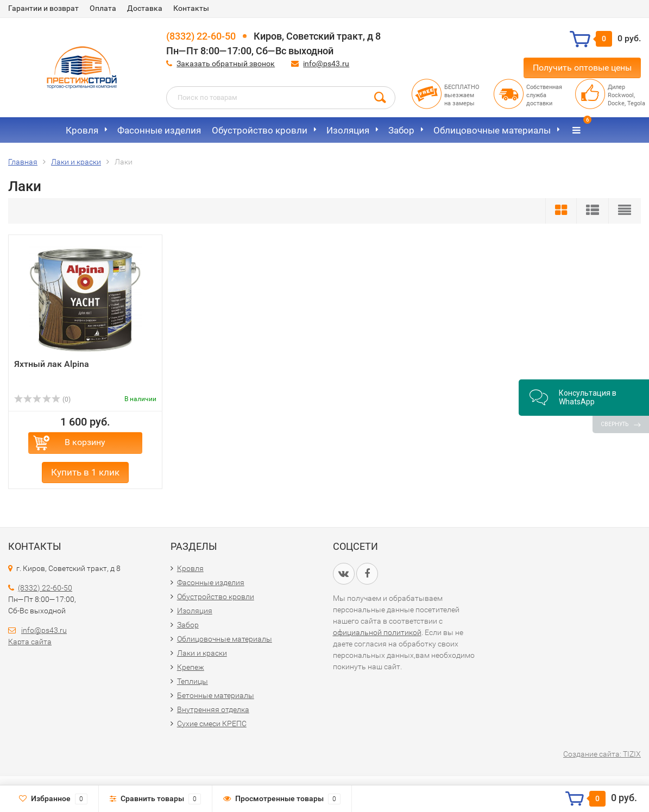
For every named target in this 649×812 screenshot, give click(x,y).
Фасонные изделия (159, 130)
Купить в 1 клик (85, 472)
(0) (42, 399)
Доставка (145, 8)
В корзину (85, 442)
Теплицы (193, 681)
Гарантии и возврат (43, 8)
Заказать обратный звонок (226, 64)
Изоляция (348, 130)
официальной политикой (377, 632)
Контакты (191, 8)
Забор (401, 130)
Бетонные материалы (216, 695)
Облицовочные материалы (492, 130)
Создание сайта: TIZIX (602, 754)
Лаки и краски (202, 653)
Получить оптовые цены (582, 68)
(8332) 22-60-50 (201, 36)
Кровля (82, 130)
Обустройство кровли (260, 130)
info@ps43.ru (326, 64)
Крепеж (191, 667)
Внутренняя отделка (213, 709)
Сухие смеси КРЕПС (212, 724)
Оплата (103, 8)
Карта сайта (30, 642)
